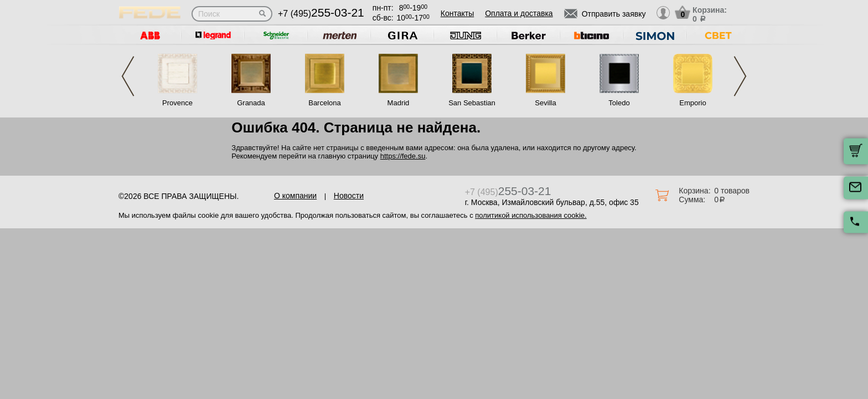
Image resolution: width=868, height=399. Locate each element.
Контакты (457, 13)
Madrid (399, 103)
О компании (295, 196)
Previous (128, 76)
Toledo (619, 103)
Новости (349, 196)
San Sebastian (472, 103)
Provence (177, 103)
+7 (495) (321, 14)
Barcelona (325, 103)
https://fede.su (403, 156)
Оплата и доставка (519, 13)
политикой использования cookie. (531, 215)
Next (740, 76)
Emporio (693, 103)
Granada (251, 103)
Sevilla (545, 103)
